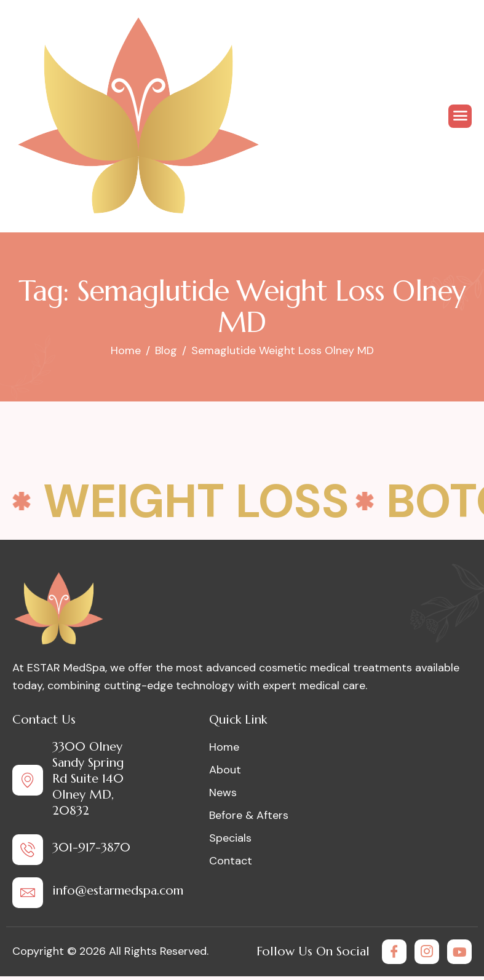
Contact (231, 861)
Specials (230, 838)
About (225, 770)
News (223, 792)
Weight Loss (196, 501)
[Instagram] (427, 952)
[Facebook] (394, 952)
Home (224, 747)
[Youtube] (459, 952)
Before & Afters (249, 815)
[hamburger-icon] (460, 116)
